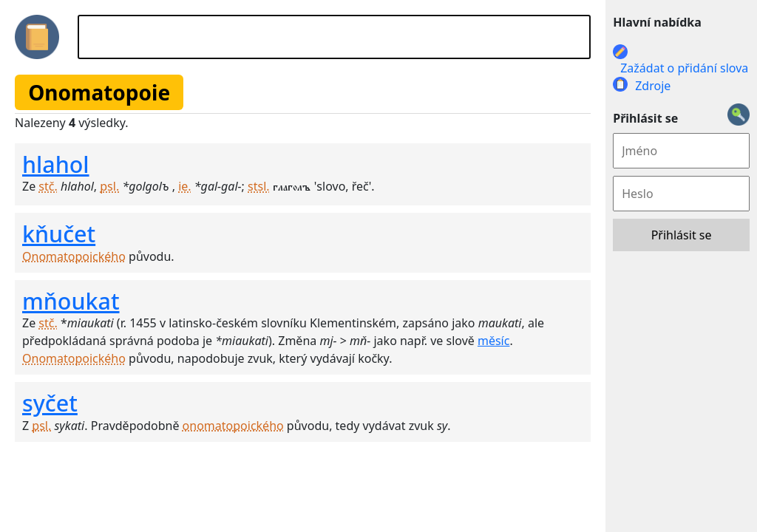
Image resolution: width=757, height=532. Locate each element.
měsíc (493, 341)
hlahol (56, 164)
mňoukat (71, 301)
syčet (50, 403)
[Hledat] (334, 37)
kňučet (59, 233)
